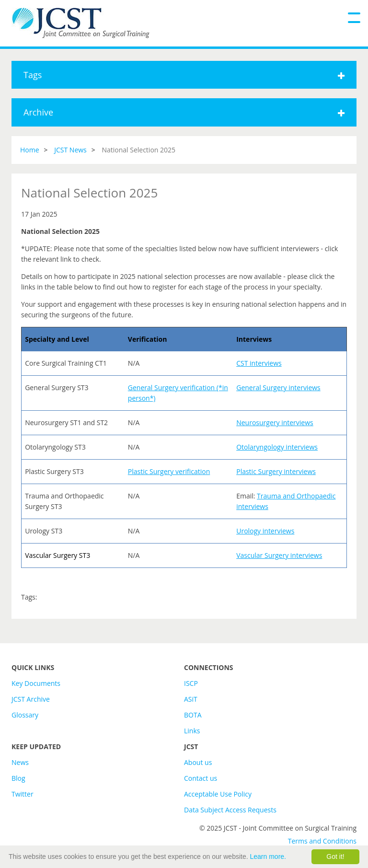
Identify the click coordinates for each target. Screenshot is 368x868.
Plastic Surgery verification (169, 471)
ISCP (191, 683)
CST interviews (259, 363)
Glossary (25, 715)
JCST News (70, 150)
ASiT (191, 699)
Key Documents (36, 683)
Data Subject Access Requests (230, 810)
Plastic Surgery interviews (276, 471)
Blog (18, 778)
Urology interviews (265, 531)
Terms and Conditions (322, 841)
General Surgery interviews (278, 388)
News (20, 762)
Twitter (23, 794)
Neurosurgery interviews (275, 422)
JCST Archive (31, 699)
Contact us (201, 778)
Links (192, 731)
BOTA (193, 715)
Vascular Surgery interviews (279, 555)
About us (198, 762)
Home (30, 150)
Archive (184, 112)
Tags (184, 75)
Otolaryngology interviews (277, 447)
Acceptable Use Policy (218, 794)
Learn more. (268, 856)
